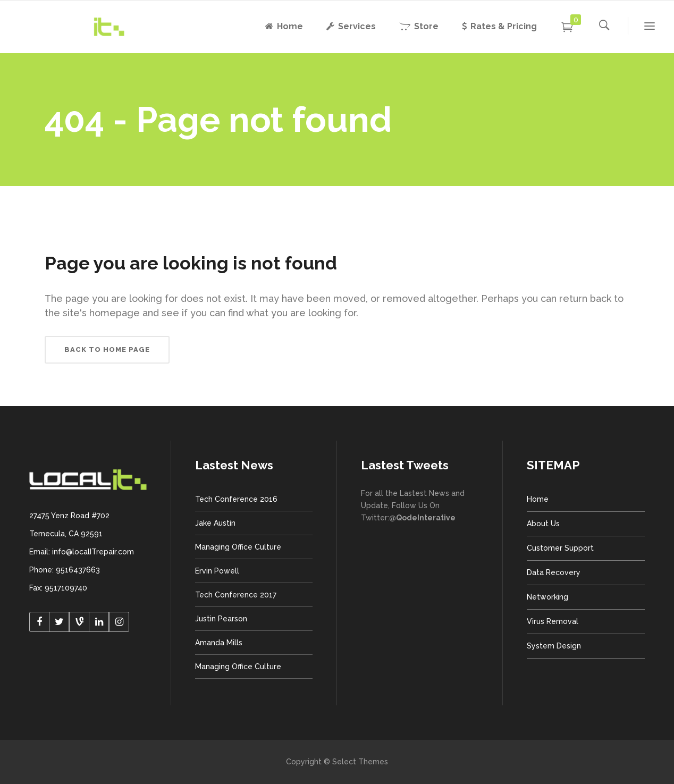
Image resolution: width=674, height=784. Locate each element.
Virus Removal (553, 621)
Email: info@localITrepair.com (82, 552)
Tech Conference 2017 (236, 595)
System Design (554, 646)
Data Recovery (554, 572)
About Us (543, 524)
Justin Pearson (221, 619)
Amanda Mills (219, 643)
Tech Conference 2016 (236, 499)
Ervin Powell (217, 571)
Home (538, 499)
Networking (547, 597)
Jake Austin (215, 523)
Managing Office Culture (238, 547)
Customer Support (560, 548)
